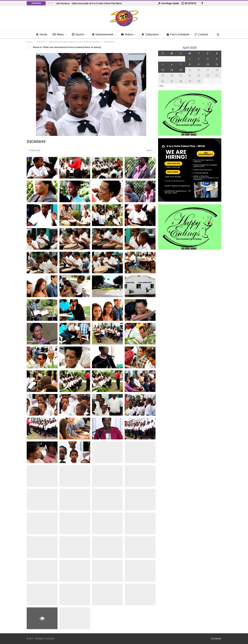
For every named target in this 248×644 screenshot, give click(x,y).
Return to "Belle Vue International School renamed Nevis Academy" (64, 47)
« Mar (161, 86)
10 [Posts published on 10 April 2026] (208, 64)
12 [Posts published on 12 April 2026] (163, 70)
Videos (128, 34)
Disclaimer (216, 639)
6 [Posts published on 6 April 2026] (172, 64)
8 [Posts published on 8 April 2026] (190, 64)
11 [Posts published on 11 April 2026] (217, 64)
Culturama (151, 34)
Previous (34, 151)
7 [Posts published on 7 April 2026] (181, 64)
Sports (77, 34)
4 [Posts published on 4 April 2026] (217, 59)
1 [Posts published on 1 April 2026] (190, 59)
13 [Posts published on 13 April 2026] (172, 70)
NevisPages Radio (169, 3)
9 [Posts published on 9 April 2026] (199, 64)
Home (40, 34)
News (57, 34)
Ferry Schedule (179, 34)
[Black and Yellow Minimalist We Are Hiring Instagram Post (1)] (190, 170)
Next (150, 151)
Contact (203, 34)
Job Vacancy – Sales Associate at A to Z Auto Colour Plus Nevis (89, 3)
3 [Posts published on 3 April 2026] (208, 59)
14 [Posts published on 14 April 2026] (181, 70)
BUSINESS (189, 3)
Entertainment (102, 34)
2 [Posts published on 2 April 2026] (199, 59)
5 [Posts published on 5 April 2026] (163, 64)
